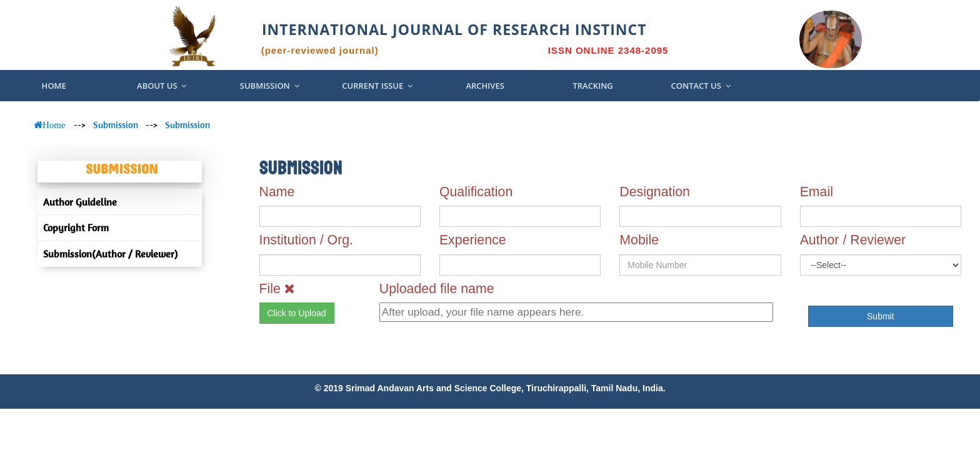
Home (54, 86)
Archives (485, 86)
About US (162, 86)
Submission (270, 86)
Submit (881, 316)
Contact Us (700, 86)
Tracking (592, 86)
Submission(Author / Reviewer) (110, 254)
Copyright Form (76, 227)
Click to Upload (297, 313)
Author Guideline (80, 202)
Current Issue (377, 86)
